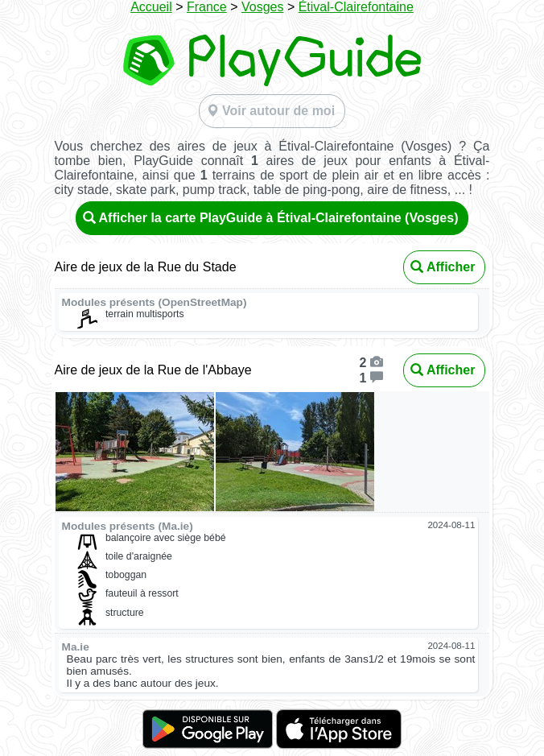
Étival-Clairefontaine (356, 7)
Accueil (151, 7)
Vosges (262, 7)
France (207, 7)
